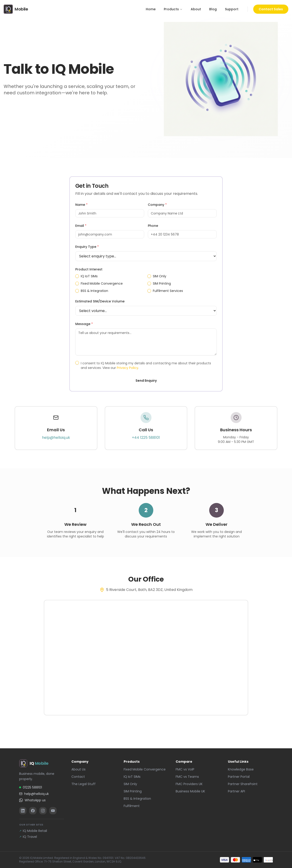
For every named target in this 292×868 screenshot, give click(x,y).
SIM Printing (162, 283)
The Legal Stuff (83, 784)
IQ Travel (28, 837)
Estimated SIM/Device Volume (100, 301)
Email (81, 226)
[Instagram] (43, 811)
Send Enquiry (146, 381)
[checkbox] (77, 276)
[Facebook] (33, 811)
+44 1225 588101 (146, 438)
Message (84, 324)
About (196, 9)
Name (81, 205)
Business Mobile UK (190, 791)
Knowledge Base (241, 769)
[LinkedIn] (23, 811)
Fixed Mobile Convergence (102, 283)
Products (173, 9)
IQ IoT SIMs (89, 276)
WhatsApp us (32, 800)
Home (151, 9)
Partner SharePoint (243, 784)
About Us (78, 769)
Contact (78, 777)
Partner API (236, 791)
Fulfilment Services (168, 291)
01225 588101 (31, 787)
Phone (153, 226)
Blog (213, 9)
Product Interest (89, 269)
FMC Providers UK (189, 784)
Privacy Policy (128, 368)
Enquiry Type (87, 247)
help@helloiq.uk (56, 438)
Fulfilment (132, 806)
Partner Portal (239, 777)
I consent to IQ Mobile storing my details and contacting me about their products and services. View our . (146, 365)
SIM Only (160, 276)
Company (157, 205)
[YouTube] (53, 811)
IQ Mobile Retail (33, 831)
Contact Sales (271, 9)
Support (232, 9)
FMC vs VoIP (185, 769)
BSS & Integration (94, 291)
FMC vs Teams (187, 777)
